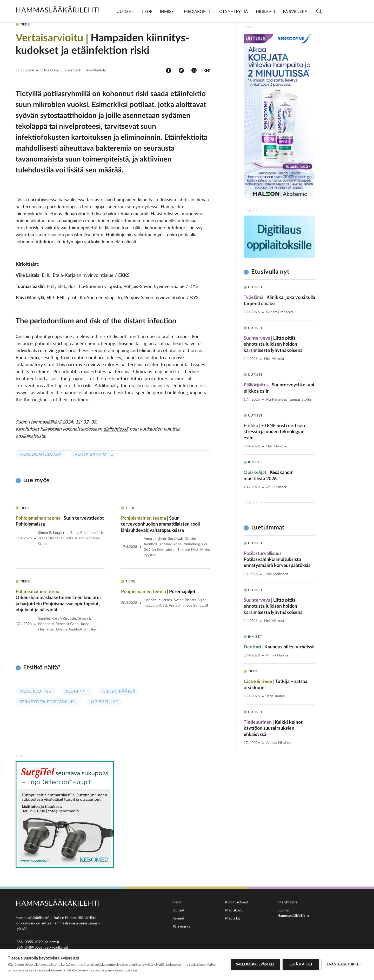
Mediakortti (198, 12)
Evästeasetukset (344, 964)
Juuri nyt (77, 692)
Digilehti (265, 12)
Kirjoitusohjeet (237, 902)
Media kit (233, 918)
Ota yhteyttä (234, 12)
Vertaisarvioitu (94, 454)
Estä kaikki (301, 964)
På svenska (295, 12)
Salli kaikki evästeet (255, 965)
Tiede (147, 12)
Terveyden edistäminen (48, 702)
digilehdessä (116, 429)
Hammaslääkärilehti (58, 10)
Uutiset (125, 12)
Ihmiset (168, 12)
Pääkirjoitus (35, 692)
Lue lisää (131, 971)
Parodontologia (41, 454)
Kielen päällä (119, 692)
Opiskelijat (105, 702)
